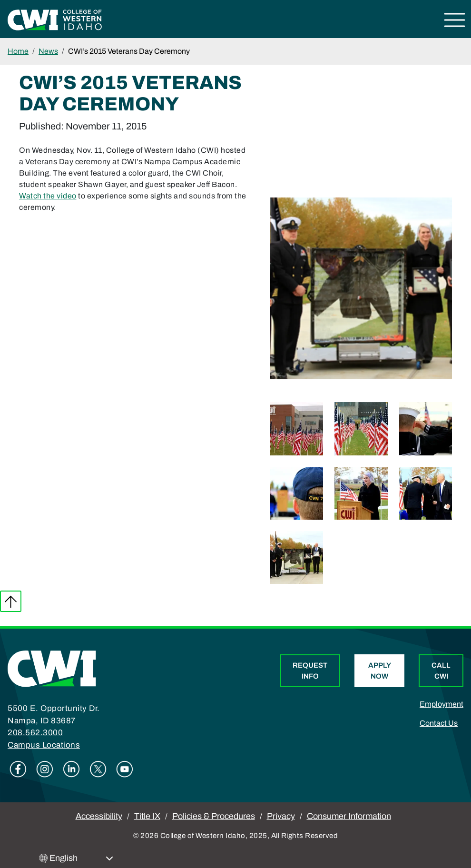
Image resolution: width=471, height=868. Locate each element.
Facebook (18, 769)
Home (18, 51)
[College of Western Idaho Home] (55, 19)
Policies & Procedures (214, 816)
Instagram (45, 769)
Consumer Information (349, 816)
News (48, 51)
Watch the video (48, 196)
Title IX (147, 816)
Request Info (310, 671)
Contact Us (439, 723)
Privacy (281, 816)
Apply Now (380, 671)
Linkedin (71, 769)
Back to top (11, 601)
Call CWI (441, 671)
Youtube (125, 769)
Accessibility (99, 816)
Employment (442, 704)
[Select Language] (81, 858)
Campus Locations (44, 745)
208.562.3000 (35, 733)
